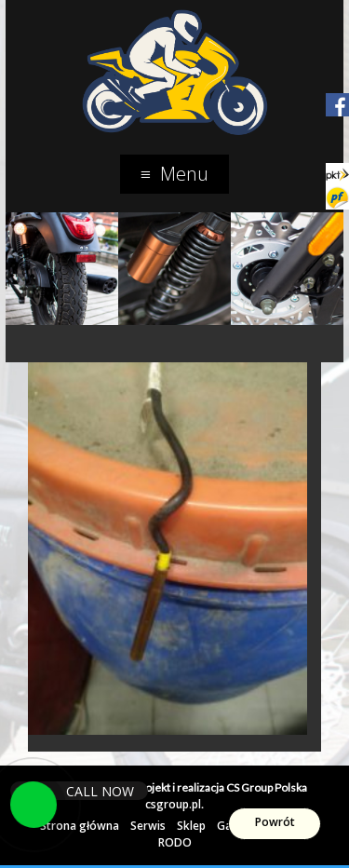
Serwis (148, 826)
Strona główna (80, 826)
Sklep (191, 826)
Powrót (275, 822)
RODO (175, 842)
